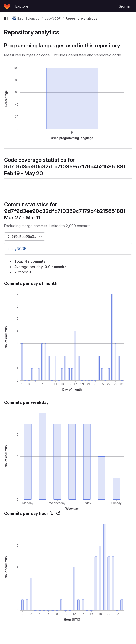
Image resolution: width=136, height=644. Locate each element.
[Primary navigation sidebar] (6, 18)
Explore (22, 6)
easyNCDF (17, 249)
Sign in (125, 6)
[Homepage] (7, 6)
